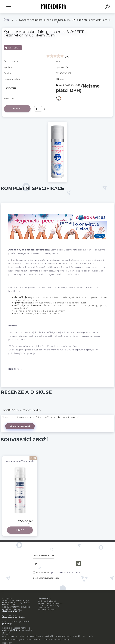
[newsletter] (78, 563)
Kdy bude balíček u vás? (50, 603)
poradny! (7, 624)
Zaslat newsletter (44, 555)
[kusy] (38, 109)
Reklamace (44, 608)
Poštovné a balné (47, 601)
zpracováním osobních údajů (65, 573)
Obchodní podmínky (49, 605)
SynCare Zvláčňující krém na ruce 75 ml (29, 461)
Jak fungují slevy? (47, 610)
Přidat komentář (20, 426)
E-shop (9, 7)
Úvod (7, 20)
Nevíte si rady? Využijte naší (16, 621)
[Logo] (53, 6)
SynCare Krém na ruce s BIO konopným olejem (66, 350)
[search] (108, 7)
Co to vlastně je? (14, 616)
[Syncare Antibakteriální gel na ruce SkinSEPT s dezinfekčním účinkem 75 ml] (57, 123)
